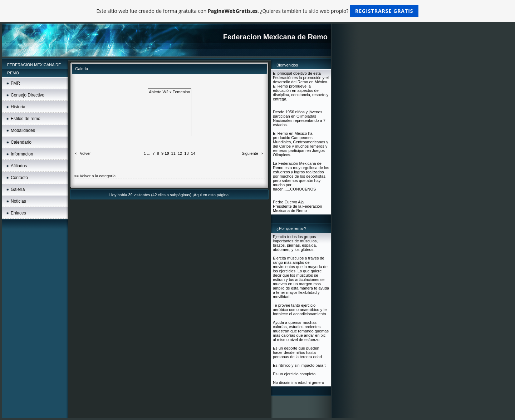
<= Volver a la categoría (95, 176)
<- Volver (83, 153)
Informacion (22, 154)
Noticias (18, 201)
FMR (15, 83)
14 (193, 153)
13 (186, 153)
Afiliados (19, 166)
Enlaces (18, 213)
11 (173, 153)
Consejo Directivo (28, 95)
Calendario (21, 142)
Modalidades (23, 130)
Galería (18, 189)
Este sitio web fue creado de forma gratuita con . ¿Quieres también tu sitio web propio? (258, 11)
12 (180, 153)
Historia (18, 107)
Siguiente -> (252, 153)
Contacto (19, 178)
